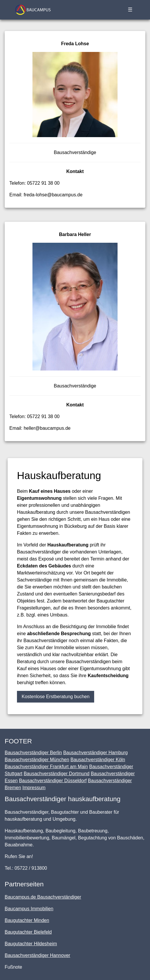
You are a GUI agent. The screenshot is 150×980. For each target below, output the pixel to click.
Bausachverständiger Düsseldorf (53, 781)
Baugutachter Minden (27, 920)
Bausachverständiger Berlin (33, 753)
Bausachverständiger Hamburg (95, 753)
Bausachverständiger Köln (98, 760)
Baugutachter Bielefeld (28, 932)
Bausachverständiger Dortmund (57, 774)
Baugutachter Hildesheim (31, 944)
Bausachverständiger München (37, 760)
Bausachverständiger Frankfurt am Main (46, 767)
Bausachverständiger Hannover (37, 955)
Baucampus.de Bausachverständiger (43, 897)
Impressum (34, 788)
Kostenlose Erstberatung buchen (56, 697)
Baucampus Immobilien (29, 909)
